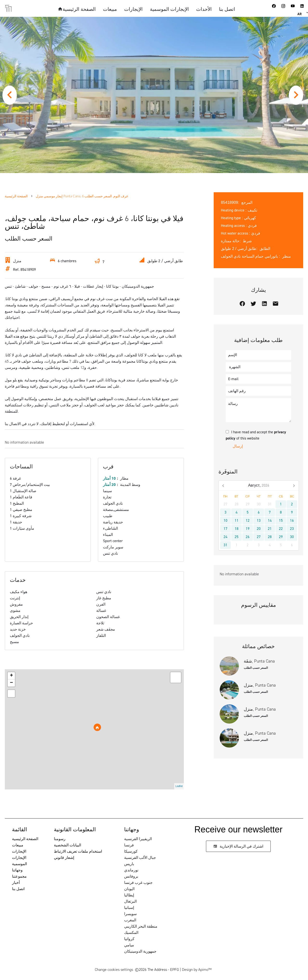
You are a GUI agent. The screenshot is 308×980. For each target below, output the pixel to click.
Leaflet (179, 786)
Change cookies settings (114, 970)
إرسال (238, 446)
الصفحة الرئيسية (16, 196)
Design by (197, 970)
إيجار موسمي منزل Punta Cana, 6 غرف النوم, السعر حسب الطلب (82, 196)
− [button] (11, 683)
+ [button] (11, 676)
